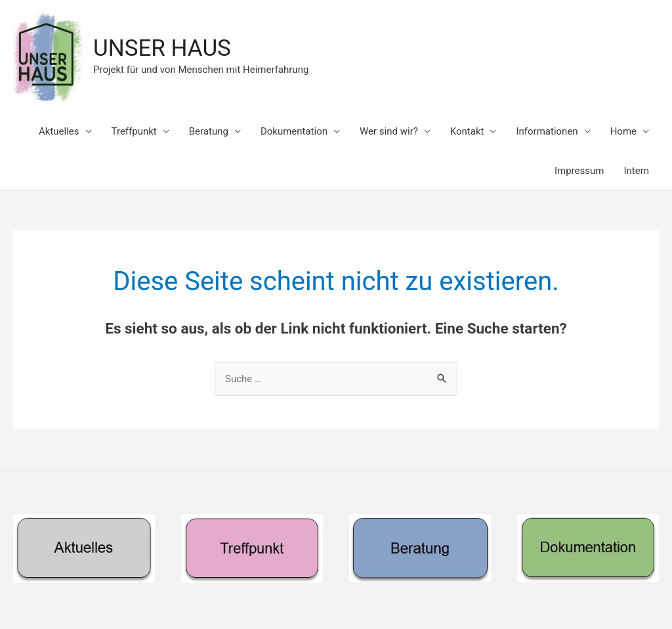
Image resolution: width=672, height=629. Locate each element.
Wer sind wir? (389, 131)
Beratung (209, 131)
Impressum (579, 171)
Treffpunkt (134, 131)
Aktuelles (59, 131)
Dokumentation (294, 131)
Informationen (547, 131)
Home (623, 131)
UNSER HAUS (162, 48)
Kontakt (467, 131)
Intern (636, 171)
